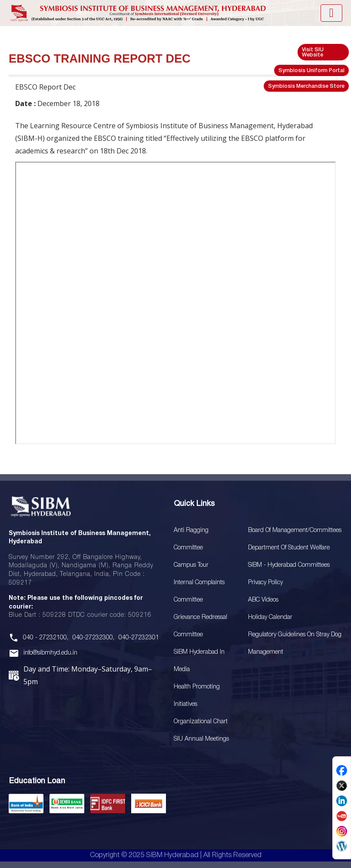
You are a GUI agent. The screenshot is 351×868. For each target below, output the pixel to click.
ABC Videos (263, 600)
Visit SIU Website (313, 52)
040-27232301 (139, 638)
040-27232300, (93, 638)
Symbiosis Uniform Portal (311, 71)
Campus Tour (191, 565)
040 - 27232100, (46, 638)
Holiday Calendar (270, 617)
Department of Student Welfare (289, 548)
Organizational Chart (201, 722)
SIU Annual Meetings (201, 739)
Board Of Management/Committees (295, 530)
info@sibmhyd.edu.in (50, 653)
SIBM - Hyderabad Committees (289, 565)
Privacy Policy (265, 583)
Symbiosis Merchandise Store (306, 86)
